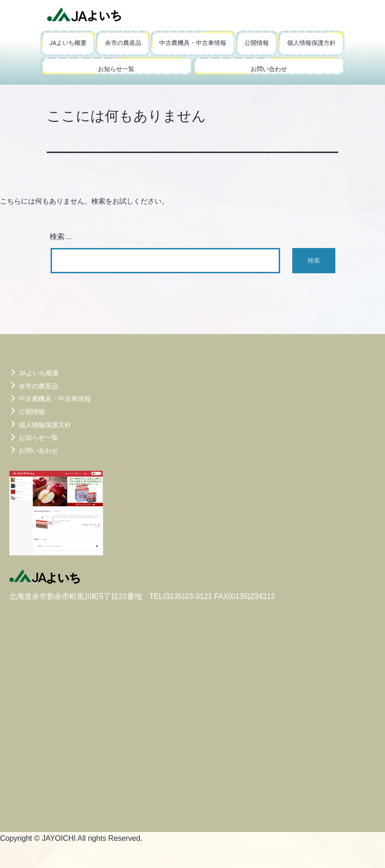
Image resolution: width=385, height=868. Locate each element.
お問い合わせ (269, 69)
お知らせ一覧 (116, 69)
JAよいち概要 (68, 43)
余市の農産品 (123, 43)
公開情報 (257, 43)
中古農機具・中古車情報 (193, 43)
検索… (61, 237)
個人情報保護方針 (311, 43)
